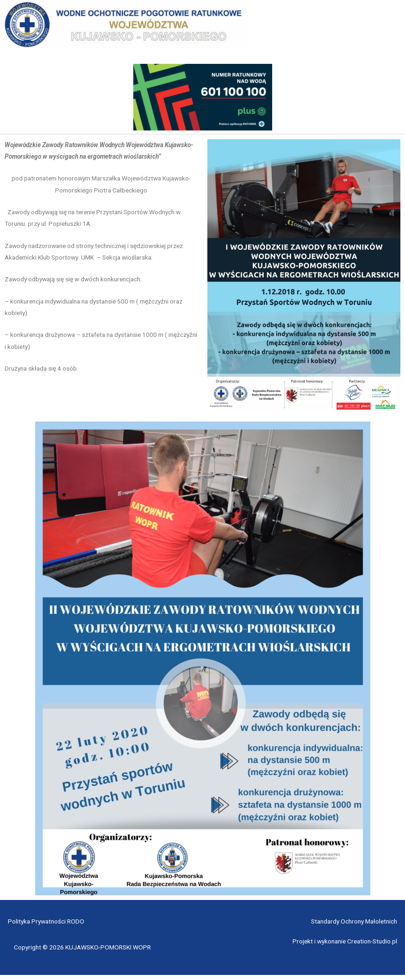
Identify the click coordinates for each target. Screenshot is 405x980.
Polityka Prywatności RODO (46, 926)
